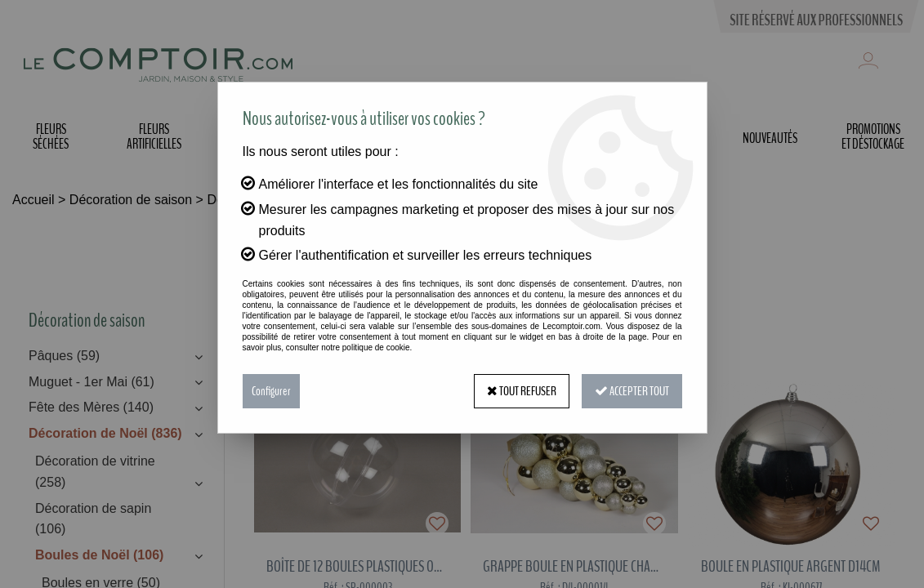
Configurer (271, 391)
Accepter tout (632, 391)
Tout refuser (522, 391)
